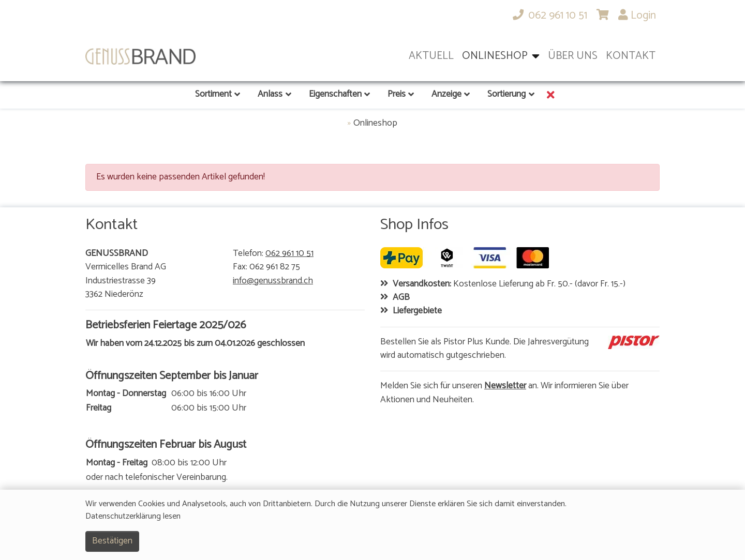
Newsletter (505, 386)
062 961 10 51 (289, 254)
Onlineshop (375, 124)
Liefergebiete (417, 311)
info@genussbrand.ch (273, 281)
